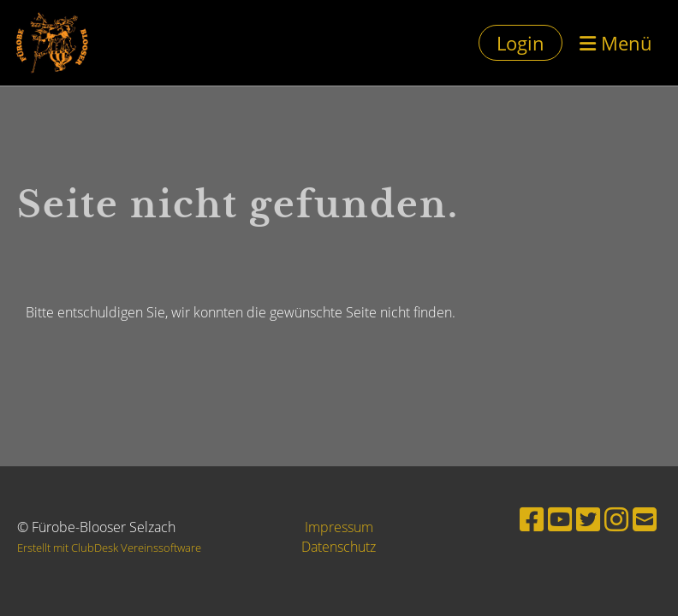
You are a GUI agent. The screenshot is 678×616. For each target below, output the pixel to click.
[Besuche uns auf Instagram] (616, 519)
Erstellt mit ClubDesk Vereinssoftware (109, 548)
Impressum (339, 527)
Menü (616, 43)
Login (520, 43)
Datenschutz (339, 547)
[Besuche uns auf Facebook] (532, 519)
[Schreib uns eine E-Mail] (645, 519)
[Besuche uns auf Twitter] (588, 519)
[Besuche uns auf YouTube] (560, 519)
